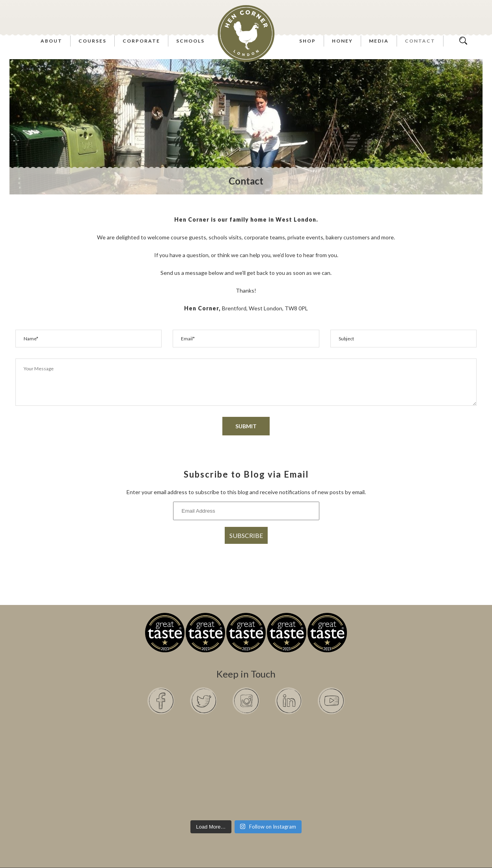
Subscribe (246, 535)
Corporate (141, 41)
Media (379, 41)
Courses (92, 41)
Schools (190, 41)
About (51, 41)
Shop (307, 41)
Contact (420, 41)
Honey (342, 41)
